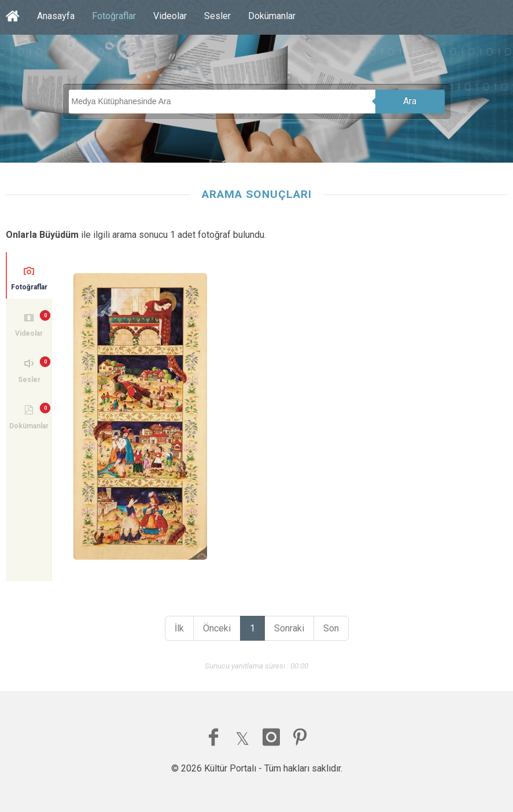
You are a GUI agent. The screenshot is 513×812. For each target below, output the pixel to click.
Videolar (170, 16)
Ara (410, 101)
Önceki (217, 628)
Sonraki (289, 628)
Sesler (217, 16)
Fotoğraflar (114, 16)
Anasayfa (56, 16)
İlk (179, 628)
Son (331, 628)
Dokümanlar (272, 16)
